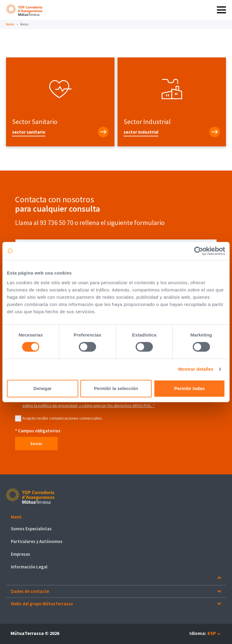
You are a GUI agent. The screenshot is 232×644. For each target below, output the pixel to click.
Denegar (43, 388)
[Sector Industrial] (172, 132)
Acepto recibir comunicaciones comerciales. (63, 418)
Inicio (10, 24)
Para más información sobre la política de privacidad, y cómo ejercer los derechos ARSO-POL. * (115, 402)
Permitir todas (190, 388)
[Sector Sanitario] (60, 132)
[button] (116, 517)
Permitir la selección (116, 388)
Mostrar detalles (196, 369)
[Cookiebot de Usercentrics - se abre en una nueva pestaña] (199, 251)
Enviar (36, 444)
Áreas (24, 24)
